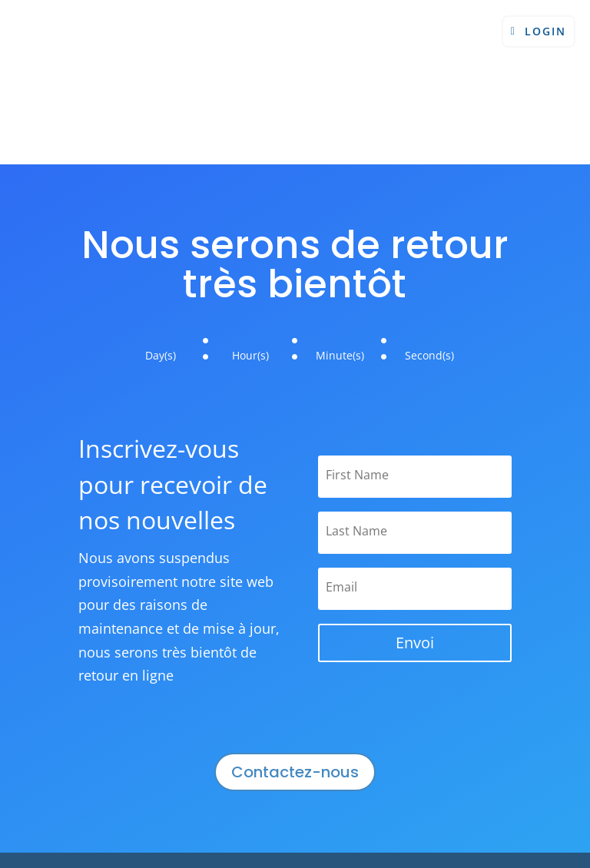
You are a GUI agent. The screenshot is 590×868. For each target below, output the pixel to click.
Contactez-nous (295, 772)
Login (545, 31)
